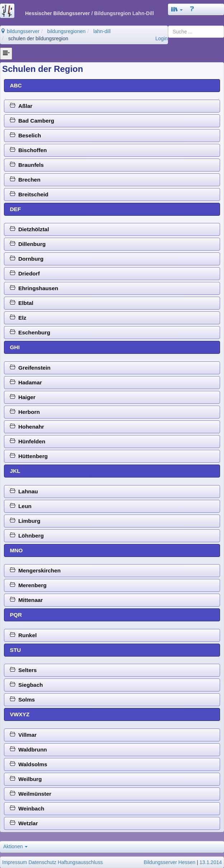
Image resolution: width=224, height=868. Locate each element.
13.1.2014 (211, 862)
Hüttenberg (29, 456)
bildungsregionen (67, 31)
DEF (15, 209)
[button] (177, 9)
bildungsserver (20, 31)
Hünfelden (27, 441)
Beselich (25, 135)
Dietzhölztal (29, 229)
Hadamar (26, 382)
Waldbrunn (28, 750)
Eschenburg (30, 332)
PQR (16, 615)
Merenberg (28, 585)
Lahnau (24, 491)
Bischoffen (28, 150)
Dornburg (27, 259)
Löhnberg (27, 536)
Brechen (25, 180)
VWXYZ (20, 714)
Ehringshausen (34, 288)
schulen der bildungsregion (38, 38)
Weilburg (26, 779)
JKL (15, 471)
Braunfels (27, 165)
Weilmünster (31, 794)
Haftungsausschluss (80, 862)
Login (162, 38)
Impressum (15, 862)
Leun (20, 506)
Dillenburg (28, 244)
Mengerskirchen (35, 570)
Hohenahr (27, 427)
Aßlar (21, 106)
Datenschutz (42, 862)
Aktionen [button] (15, 846)
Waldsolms (28, 764)
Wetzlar (24, 823)
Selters (23, 670)
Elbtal (21, 303)
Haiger (22, 397)
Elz (18, 318)
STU (15, 650)
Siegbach (26, 685)
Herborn (25, 412)
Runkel (23, 635)
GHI (15, 347)
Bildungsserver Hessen (169, 862)
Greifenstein (30, 368)
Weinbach (27, 808)
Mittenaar (26, 600)
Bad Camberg (32, 121)
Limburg (25, 521)
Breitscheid (29, 194)
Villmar (23, 735)
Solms (22, 700)
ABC (16, 85)
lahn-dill (102, 31)
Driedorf (25, 273)
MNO (16, 550)
